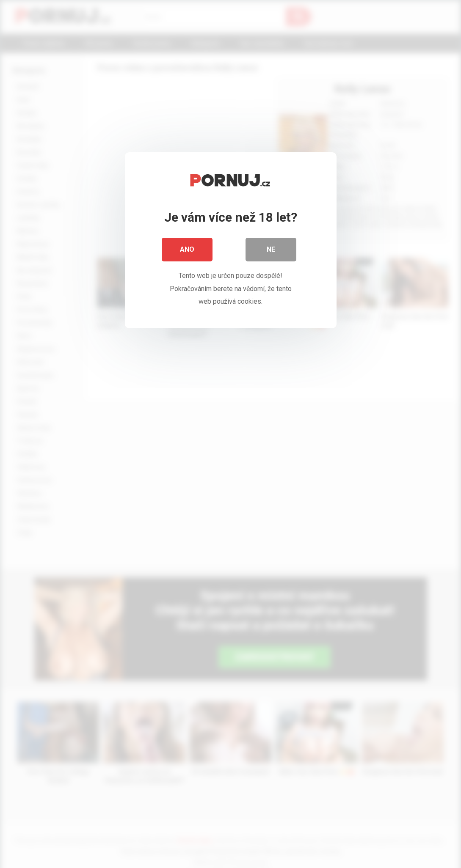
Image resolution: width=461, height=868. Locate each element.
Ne (271, 249)
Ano (187, 249)
